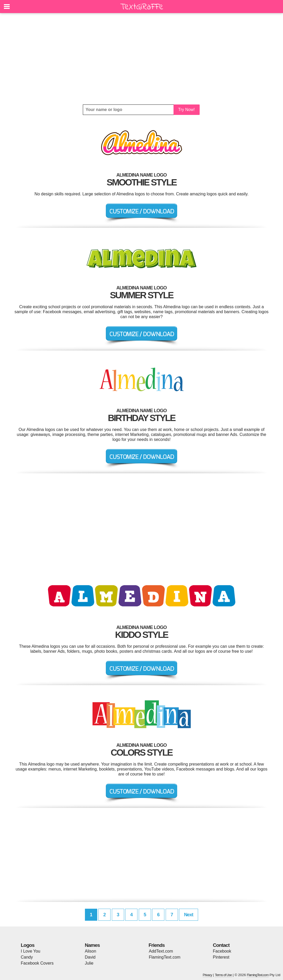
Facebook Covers (37, 963)
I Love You (31, 951)
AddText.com (161, 951)
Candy (27, 957)
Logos (28, 945)
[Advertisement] (142, 59)
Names (92, 945)
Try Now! (186, 110)
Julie (89, 963)
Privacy (207, 975)
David (90, 957)
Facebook (222, 951)
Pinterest (221, 957)
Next (189, 915)
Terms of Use (223, 975)
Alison (91, 951)
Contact (221, 945)
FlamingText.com (165, 957)
